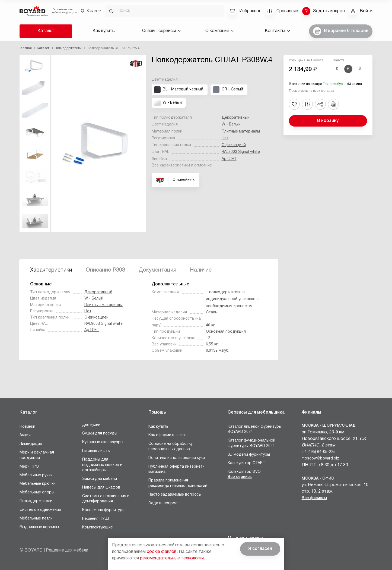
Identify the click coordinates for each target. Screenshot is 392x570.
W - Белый (231, 125)
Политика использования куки (177, 458)
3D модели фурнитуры (249, 455)
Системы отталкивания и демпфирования (106, 499)
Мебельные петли (36, 519)
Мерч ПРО (29, 467)
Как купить (104, 31)
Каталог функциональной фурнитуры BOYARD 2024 (251, 443)
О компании (219, 31)
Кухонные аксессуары (103, 442)
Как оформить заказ (168, 435)
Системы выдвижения (40, 510)
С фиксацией (234, 145)
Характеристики (51, 270)
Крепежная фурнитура (103, 510)
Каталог (46, 31)
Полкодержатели (36, 501)
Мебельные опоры (37, 492)
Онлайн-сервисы (161, 31)
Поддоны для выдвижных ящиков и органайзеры (102, 465)
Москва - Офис (318, 479)
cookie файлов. (162, 552)
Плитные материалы (241, 132)
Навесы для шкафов (101, 488)
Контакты (277, 31)
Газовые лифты (96, 451)
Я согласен (260, 549)
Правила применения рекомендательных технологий (178, 483)
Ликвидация (31, 444)
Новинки (27, 427)
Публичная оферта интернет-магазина (176, 469)
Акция (25, 435)
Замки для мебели (100, 479)
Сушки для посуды (100, 434)
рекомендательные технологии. (172, 558)
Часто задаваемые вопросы (175, 495)
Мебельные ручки (36, 475)
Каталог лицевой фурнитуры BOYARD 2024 (255, 429)
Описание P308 (105, 270)
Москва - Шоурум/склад (329, 426)
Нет (225, 138)
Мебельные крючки (38, 484)
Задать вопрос (163, 503)
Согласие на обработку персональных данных (170, 447)
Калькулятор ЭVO (244, 472)
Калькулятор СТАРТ (246, 463)
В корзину (328, 121)
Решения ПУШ (95, 519)
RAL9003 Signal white (241, 152)
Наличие (201, 270)
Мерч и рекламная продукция (37, 455)
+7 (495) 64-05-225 (319, 452)
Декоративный (236, 118)
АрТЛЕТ (229, 159)
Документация (157, 270)
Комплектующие (98, 528)
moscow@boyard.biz (320, 459)
